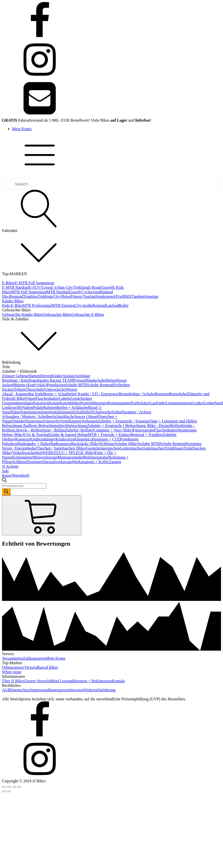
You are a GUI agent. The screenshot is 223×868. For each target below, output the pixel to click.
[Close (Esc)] (4, 787)
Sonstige (151, 296)
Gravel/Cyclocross (84, 292)
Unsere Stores (35, 681)
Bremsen (162, 394)
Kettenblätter (70, 403)
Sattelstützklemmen (57, 412)
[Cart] (42, 515)
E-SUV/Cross (40, 287)
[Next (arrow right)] (9, 791)
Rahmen (50, 407)
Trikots (20, 389)
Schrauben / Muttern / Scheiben (27, 417)
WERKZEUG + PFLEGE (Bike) (68, 453)
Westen (71, 389)
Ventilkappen (70, 421)
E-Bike (19, 398)
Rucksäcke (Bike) (86, 444)
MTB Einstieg (63, 305)
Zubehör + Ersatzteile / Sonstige (123, 421)
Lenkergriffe (12, 407)
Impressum (39, 690)
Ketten (54, 403)
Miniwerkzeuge (45, 457)
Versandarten (13, 658)
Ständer (19, 421)
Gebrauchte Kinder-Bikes (23, 315)
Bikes (7, 292)
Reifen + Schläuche (72, 407)
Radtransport (61, 444)
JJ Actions (10, 466)
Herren (46, 376)
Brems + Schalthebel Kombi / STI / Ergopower (81, 394)
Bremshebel (178, 394)
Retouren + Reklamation (92, 681)
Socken (8, 389)
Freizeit (80, 380)
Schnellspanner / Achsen (131, 412)
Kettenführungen (94, 403)
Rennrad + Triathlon (147, 435)
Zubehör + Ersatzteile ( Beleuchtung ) (117, 426)
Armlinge (83, 376)
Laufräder (158, 403)
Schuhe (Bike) (127, 444)
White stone (12, 672)
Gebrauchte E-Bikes (88, 315)
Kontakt (118, 681)
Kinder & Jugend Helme (68, 435)
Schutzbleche (64, 417)
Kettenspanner (119, 403)
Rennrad (16, 296)
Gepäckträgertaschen (103, 448)
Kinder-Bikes (13, 301)
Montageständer (70, 457)
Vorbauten (89, 421)
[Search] (6, 492)
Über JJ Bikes (13, 681)
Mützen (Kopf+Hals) (30, 385)
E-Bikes (9, 283)
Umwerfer (52, 421)
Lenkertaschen (132, 448)
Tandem (138, 296)
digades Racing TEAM (55, 380)
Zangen (115, 462)
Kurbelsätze (140, 403)
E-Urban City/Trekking (69, 287)
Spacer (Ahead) (87, 417)
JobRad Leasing (60, 681)
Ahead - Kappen (15, 394)
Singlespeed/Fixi (109, 296)
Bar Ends (36, 394)
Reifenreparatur (96, 457)
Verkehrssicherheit (27, 453)
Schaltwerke (102, 412)
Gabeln (65, 398)
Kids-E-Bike (12, 305)
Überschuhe (35, 389)
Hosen (122, 380)
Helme (111, 380)
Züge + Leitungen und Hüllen (173, 421)
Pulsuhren (10, 444)
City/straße (84, 305)
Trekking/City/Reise (54, 296)
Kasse (7, 475)
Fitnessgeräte (143, 430)
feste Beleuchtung (44, 426)
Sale (6, 471)
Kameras (22, 439)
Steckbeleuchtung (73, 426)
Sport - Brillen (53, 430)
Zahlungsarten (35, 658)
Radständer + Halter (34, 444)
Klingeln (81, 439)
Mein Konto (22, 129)
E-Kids (118, 287)
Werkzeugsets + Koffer (91, 462)
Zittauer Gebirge (15, 376)
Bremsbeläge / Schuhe (137, 394)
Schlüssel (20, 462)
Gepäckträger (81, 398)
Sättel (16, 412)
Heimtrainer (187, 430)
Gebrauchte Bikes (57, 315)
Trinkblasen (174, 448)
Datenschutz (20, 690)
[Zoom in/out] (19, 787)
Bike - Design (159, 426)
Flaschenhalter (47, 398)
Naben (27, 407)
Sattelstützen (31, 412)
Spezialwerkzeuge (57, 462)
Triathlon (30, 296)
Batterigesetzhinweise (66, 690)
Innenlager (25, 403)
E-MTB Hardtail (15, 287)
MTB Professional (37, 305)
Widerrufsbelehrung (99, 690)
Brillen (176, 426)
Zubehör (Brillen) (79, 430)
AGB (6, 690)
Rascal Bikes (48, 667)
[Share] (9, 787)
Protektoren (56, 385)
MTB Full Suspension (29, 292)
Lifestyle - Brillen (27, 430)
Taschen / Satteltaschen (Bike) (62, 448)
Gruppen (9, 403)
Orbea (7, 667)
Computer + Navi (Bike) (113, 430)
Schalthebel (83, 412)
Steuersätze (34, 421)
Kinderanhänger (43, 439)
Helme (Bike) (13, 435)
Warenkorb (20, 475)
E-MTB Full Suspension (35, 283)
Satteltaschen (154, 448)
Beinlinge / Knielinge (19, 380)
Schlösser (107, 444)
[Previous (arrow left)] (4, 791)
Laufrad (112, 305)
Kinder (57, 376)
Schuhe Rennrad (100, 385)
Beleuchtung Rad (16, 426)
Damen (34, 376)
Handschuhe (96, 380)
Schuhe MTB (76, 385)
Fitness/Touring (83, 296)
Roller (124, 305)
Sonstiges (194, 444)
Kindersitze (65, 439)
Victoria (31, 667)
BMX (127, 296)
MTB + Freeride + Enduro (109, 435)
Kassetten (41, 403)
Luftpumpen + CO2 (104, 439)
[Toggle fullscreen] (14, 787)
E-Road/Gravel (100, 287)
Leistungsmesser (179, 403)
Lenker (198, 403)
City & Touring (36, 435)
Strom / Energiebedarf (20, 448)
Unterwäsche (55, 389)
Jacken (8, 385)
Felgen (30, 398)
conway (18, 667)
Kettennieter (22, 457)
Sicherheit (122, 385)
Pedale (38, 407)
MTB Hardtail (58, 292)
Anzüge (69, 376)
